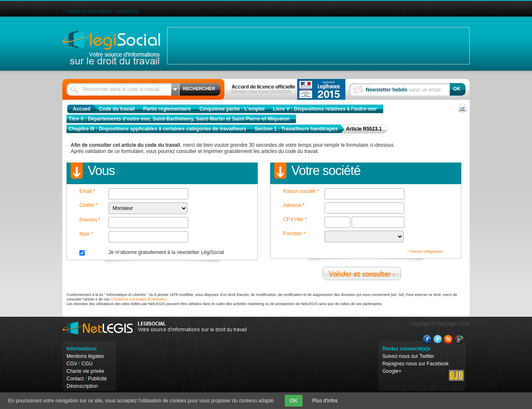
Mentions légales (85, 356)
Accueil (82, 109)
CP (286, 219)
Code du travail (117, 109)
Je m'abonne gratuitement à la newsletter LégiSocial (166, 252)
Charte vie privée (85, 371)
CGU (87, 364)
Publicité (97, 379)
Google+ (392, 371)
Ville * (300, 219)
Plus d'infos (325, 401)
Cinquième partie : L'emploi (232, 109)
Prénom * (90, 220)
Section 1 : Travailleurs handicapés (296, 129)
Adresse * (294, 205)
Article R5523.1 (364, 129)
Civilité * (88, 205)
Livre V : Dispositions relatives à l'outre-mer (325, 109)
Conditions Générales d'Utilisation (139, 299)
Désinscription (82, 386)
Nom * (86, 234)
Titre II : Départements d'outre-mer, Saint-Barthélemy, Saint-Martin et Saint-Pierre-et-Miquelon (179, 119)
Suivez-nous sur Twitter (408, 356)
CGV (72, 364)
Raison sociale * (301, 191)
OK (294, 400)
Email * (87, 191)
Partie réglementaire (167, 109)
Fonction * (294, 234)
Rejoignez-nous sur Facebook (415, 364)
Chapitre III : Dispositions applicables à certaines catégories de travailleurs (158, 129)
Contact (75, 379)
